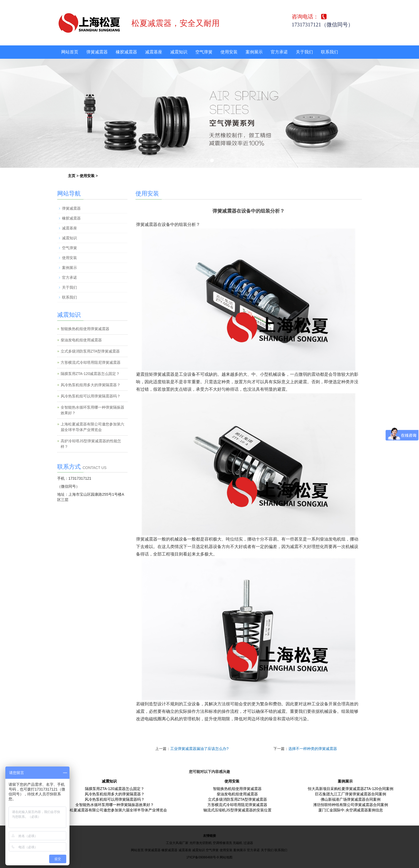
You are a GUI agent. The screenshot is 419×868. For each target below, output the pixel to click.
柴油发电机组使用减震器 (81, 340)
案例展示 (254, 52)
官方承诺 (279, 52)
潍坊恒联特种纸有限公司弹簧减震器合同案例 (351, 805)
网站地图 (226, 857)
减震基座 (154, 52)
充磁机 (238, 843)
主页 (72, 176)
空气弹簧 (204, 52)
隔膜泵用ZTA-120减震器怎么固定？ (90, 374)
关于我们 (304, 52)
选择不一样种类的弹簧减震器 (313, 749)
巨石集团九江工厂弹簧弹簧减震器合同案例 (351, 794)
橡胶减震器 (126, 52)
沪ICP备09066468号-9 (203, 857)
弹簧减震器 (97, 52)
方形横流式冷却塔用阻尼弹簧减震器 (91, 362)
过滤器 (248, 843)
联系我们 (329, 52)
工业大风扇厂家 (177, 843)
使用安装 (229, 52)
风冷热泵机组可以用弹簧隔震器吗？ (91, 396)
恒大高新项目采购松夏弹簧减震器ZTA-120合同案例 (350, 789)
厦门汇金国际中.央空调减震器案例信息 (351, 810)
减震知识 (179, 52)
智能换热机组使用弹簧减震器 (85, 329)
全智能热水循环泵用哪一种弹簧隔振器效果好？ (115, 805)
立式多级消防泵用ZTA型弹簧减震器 (90, 351)
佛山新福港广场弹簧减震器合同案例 (351, 799)
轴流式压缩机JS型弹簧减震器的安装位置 (237, 810)
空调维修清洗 (222, 843)
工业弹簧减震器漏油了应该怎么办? (199, 749)
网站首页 (70, 52)
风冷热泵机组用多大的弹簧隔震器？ (91, 385)
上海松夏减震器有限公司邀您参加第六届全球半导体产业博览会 (115, 810)
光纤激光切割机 (201, 843)
